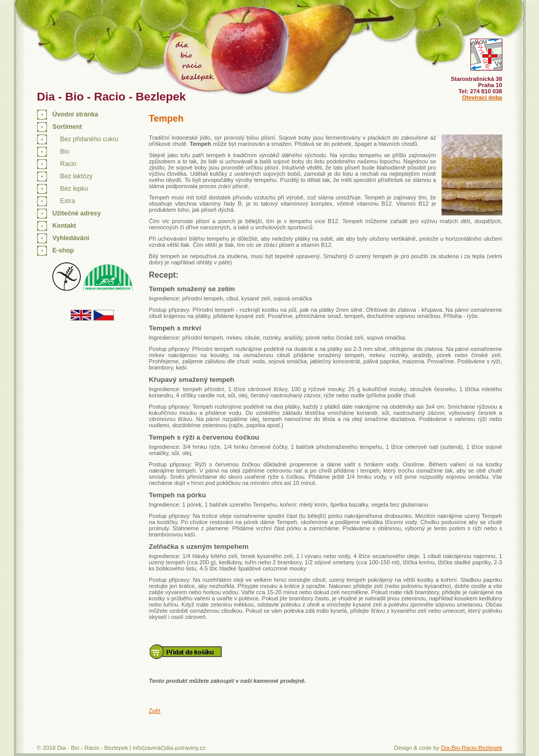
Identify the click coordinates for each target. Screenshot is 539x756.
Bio (65, 152)
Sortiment (67, 127)
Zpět (155, 711)
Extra (68, 201)
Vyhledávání (71, 238)
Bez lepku (74, 189)
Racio (68, 164)
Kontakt (64, 226)
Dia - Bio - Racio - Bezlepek (112, 97)
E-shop (63, 250)
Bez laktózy (77, 176)
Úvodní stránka (76, 114)
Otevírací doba (482, 97)
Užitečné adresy (77, 213)
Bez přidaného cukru (89, 139)
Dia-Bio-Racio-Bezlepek (472, 748)
